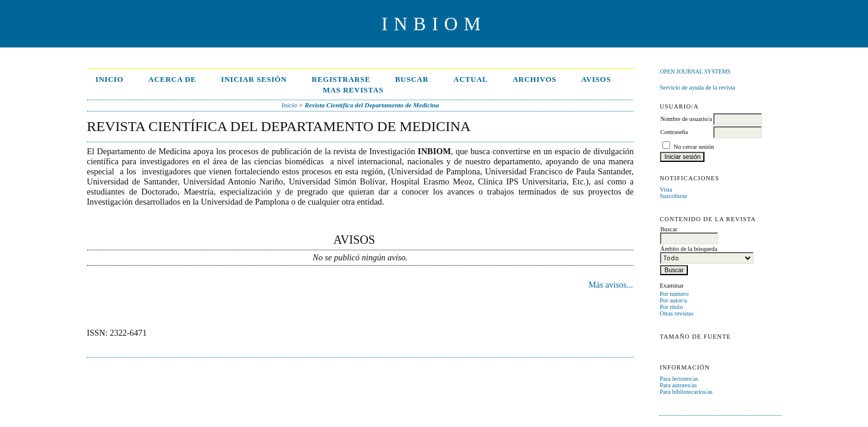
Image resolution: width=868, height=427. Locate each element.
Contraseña (674, 132)
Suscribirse (673, 196)
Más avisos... (611, 285)
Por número (674, 294)
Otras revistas (676, 313)
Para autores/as (678, 385)
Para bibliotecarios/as (686, 392)
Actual (470, 79)
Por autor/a (673, 300)
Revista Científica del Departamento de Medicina (372, 105)
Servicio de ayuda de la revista (697, 87)
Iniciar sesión (254, 79)
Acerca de (172, 79)
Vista (666, 189)
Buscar (412, 79)
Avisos (596, 79)
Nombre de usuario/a (686, 119)
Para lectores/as (679, 379)
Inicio (109, 79)
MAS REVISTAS (353, 90)
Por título (671, 307)
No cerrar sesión (694, 147)
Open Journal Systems (695, 71)
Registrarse (341, 79)
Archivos (534, 79)
